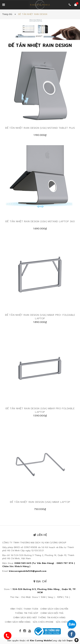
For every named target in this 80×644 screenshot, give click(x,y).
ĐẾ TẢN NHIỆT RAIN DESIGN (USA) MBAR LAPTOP (40, 502)
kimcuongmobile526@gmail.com (28, 571)
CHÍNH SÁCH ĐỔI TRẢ (52, 613)
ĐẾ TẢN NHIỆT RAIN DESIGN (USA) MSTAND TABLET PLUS (40, 128)
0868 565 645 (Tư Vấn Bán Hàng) (34, 563)
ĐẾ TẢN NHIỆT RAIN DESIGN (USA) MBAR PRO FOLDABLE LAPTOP (40, 410)
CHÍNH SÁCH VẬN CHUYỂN (54, 609)
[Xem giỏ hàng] (76, 5)
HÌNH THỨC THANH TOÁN (24, 609)
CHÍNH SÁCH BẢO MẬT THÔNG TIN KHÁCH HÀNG (39, 618)
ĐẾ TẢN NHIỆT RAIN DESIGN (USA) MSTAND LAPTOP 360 (40, 222)
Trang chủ (8, 14)
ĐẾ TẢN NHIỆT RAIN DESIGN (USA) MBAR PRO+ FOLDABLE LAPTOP (40, 317)
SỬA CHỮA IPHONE (43, 622)
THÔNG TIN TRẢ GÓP (26, 613)
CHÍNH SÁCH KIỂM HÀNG (18, 622)
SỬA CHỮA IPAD (65, 622)
